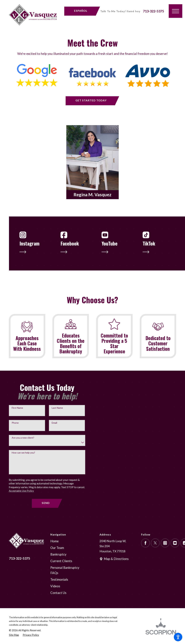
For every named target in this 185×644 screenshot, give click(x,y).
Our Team (57, 556)
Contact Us (58, 601)
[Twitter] (155, 551)
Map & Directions (116, 567)
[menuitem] (68, 549)
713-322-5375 (153, 11)
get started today (91, 100)
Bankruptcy (58, 562)
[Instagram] (165, 551)
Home (55, 549)
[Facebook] (145, 551)
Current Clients (61, 569)
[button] (178, 637)
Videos (55, 594)
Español (81, 11)
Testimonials (59, 587)
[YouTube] (175, 551)
